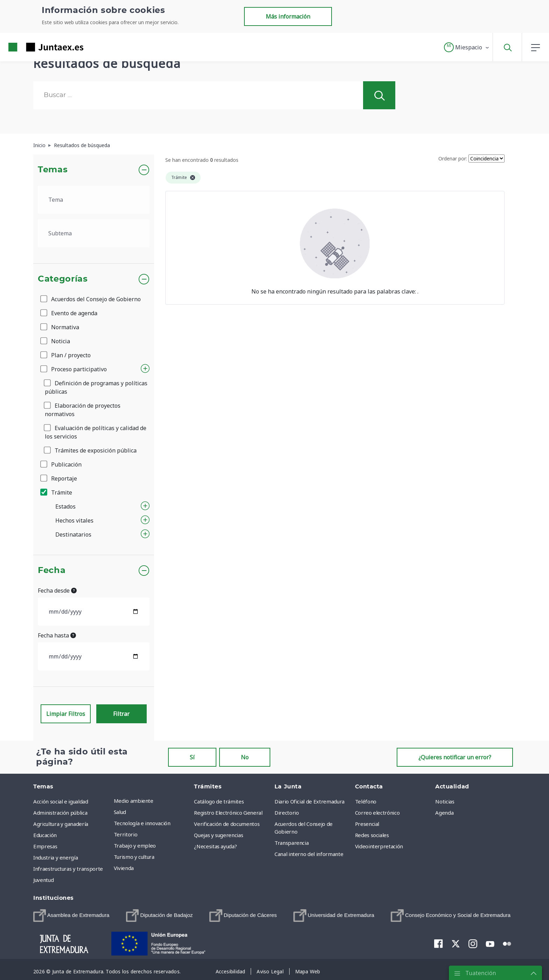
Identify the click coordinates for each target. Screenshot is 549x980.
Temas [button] (53, 170)
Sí (192, 757)
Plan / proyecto (66, 355)
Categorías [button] (63, 279)
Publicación (61, 464)
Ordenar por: (453, 158)
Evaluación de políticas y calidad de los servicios (96, 432)
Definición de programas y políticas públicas (96, 387)
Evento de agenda (69, 313)
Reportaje (59, 478)
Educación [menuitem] (45, 835)
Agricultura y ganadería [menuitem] (61, 824)
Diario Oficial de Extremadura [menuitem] (310, 801)
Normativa (60, 327)
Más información (288, 16)
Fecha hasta (57, 635)
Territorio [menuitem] (126, 834)
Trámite (57, 492)
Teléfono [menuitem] (366, 801)
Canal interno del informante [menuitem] (309, 854)
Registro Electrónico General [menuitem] (228, 813)
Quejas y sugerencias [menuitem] (218, 835)
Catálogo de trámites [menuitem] (219, 801)
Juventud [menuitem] (43, 880)
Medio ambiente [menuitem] (134, 801)
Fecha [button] (52, 571)
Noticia (56, 341)
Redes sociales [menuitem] (372, 835)
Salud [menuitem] (120, 812)
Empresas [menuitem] (45, 846)
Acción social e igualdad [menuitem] (61, 801)
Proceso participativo (74, 369)
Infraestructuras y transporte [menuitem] (68, 869)
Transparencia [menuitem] (291, 843)
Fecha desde (57, 591)
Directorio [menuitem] (287, 813)
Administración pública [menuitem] (60, 813)
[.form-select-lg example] (94, 200)
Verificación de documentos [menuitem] (227, 824)
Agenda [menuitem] (444, 813)
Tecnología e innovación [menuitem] (142, 823)
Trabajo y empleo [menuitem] (135, 846)
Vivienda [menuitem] (124, 868)
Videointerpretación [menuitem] (379, 846)
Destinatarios (73, 534)
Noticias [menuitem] (445, 801)
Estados (65, 506)
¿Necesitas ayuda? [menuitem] (215, 846)
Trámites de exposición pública (91, 450)
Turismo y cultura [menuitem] (134, 857)
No (245, 757)
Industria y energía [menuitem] (55, 857)
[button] (467, 47)
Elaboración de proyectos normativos (83, 410)
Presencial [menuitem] (367, 824)
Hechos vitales (74, 520)
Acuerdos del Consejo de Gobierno (91, 299)
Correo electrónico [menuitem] (377, 813)
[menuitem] (71, 916)
